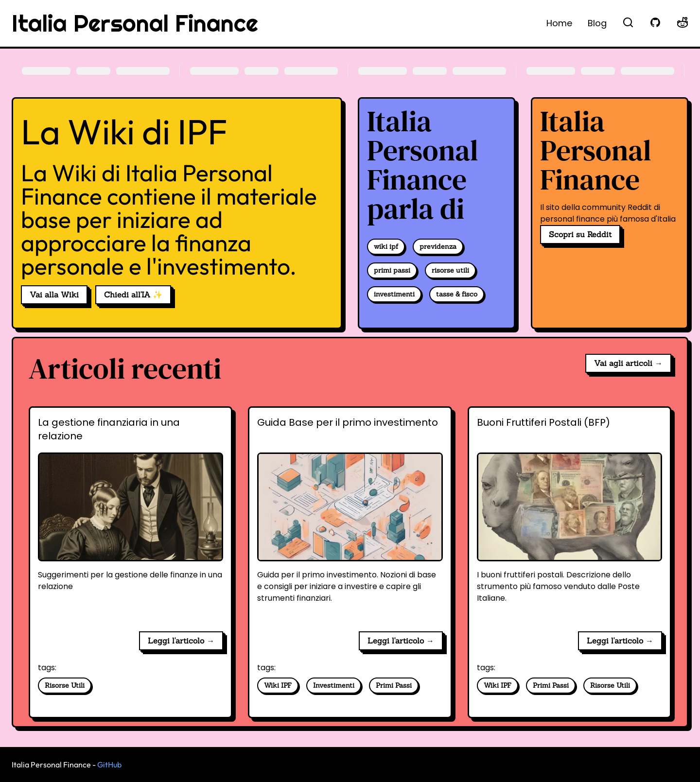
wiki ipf (386, 246)
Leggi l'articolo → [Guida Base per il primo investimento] (401, 641)
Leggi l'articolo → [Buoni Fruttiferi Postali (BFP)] (620, 641)
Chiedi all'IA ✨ (133, 295)
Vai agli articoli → (628, 363)
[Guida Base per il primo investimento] (350, 520)
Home (559, 23)
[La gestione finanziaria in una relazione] (131, 520)
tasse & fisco (457, 294)
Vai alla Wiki (54, 295)
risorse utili (450, 270)
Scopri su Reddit (580, 234)
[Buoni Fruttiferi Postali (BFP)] (569, 520)
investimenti (394, 294)
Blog (597, 23)
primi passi (392, 270)
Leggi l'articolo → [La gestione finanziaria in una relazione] (181, 641)
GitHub (109, 765)
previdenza (438, 246)
